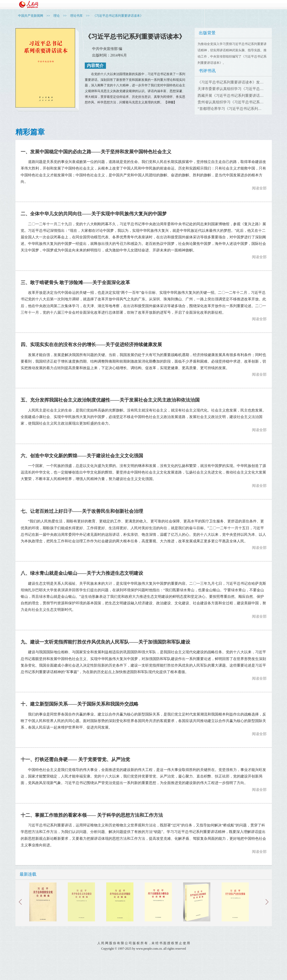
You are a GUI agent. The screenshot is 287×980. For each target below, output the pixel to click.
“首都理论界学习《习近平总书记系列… (229, 109)
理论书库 (76, 16)
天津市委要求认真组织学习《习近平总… (230, 89)
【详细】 (170, 102)
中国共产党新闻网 (31, 16)
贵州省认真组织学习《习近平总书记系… (230, 102)
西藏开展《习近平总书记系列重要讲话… (230, 96)
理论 (57, 16)
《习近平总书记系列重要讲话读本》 (118, 16)
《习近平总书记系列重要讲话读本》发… (230, 82)
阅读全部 (259, 188)
